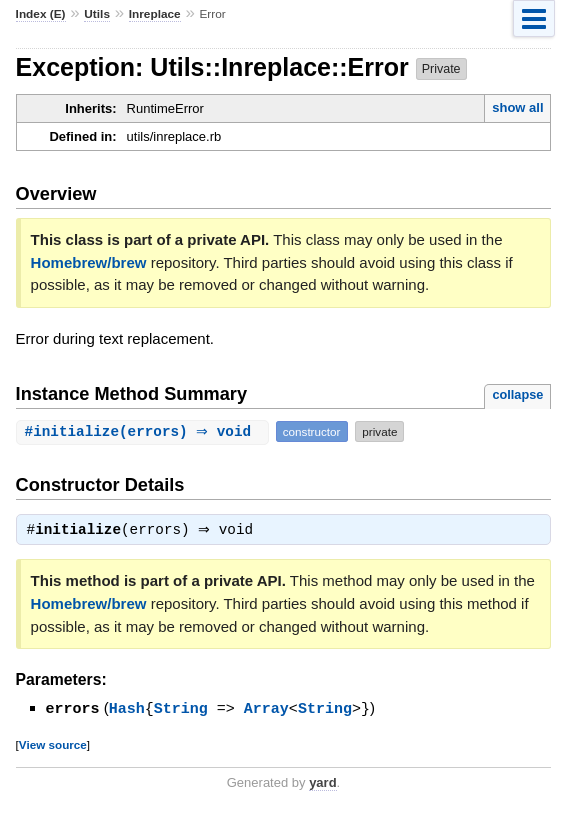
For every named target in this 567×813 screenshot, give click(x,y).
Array (266, 710)
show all (517, 107)
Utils (97, 14)
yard (322, 783)
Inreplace (155, 14)
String (181, 710)
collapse (517, 394)
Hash (127, 710)
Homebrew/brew (89, 262)
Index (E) (41, 14)
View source (53, 745)
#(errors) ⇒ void (145, 431)
